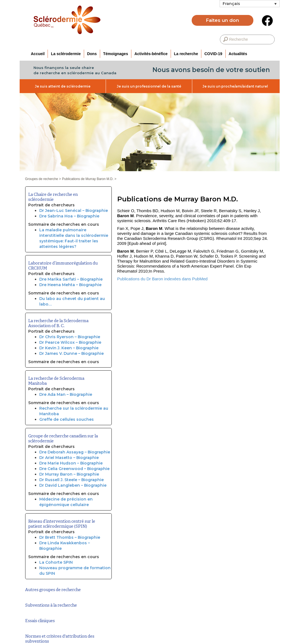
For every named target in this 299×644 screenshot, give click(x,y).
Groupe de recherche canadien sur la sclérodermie (63, 438)
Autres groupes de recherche (53, 590)
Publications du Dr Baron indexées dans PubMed (162, 279)
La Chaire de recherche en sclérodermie (53, 197)
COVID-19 (213, 54)
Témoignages (116, 54)
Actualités (238, 54)
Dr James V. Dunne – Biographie (71, 353)
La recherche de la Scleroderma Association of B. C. (58, 323)
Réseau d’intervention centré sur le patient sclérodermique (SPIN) (62, 524)
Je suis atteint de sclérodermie (63, 86)
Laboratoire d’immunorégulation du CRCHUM (63, 266)
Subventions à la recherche (51, 605)
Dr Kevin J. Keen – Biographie (69, 348)
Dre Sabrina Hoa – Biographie (69, 216)
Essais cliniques (40, 621)
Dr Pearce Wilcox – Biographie (70, 342)
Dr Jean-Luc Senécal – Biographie (74, 211)
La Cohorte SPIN (56, 562)
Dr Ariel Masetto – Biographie (69, 458)
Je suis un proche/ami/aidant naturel (235, 86)
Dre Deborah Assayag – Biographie (75, 452)
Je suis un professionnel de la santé (149, 86)
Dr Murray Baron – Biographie (69, 474)
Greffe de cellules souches (67, 419)
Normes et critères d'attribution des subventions (60, 639)
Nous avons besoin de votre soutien (211, 70)
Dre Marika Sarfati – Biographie (71, 279)
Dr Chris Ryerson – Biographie (70, 337)
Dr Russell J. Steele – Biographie (71, 480)
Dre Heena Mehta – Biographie (70, 285)
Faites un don (222, 20)
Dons (92, 54)
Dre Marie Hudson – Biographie (71, 463)
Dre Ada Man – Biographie (66, 394)
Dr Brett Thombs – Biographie (70, 537)
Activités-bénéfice (151, 54)
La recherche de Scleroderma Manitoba (56, 381)
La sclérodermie (66, 54)
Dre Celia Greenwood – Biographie (74, 469)
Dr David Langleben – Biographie (73, 485)
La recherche (186, 54)
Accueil (38, 54)
